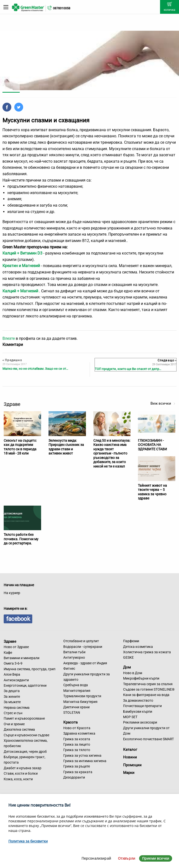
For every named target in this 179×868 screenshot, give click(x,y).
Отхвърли (127, 858)
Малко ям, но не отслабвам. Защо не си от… (35, 369)
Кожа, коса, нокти (18, 779)
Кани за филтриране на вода (146, 695)
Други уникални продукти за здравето (87, 677)
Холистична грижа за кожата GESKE (147, 655)
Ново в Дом (133, 673)
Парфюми (131, 641)
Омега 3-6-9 (13, 663)
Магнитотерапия (77, 691)
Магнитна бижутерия (80, 702)
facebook (18, 619)
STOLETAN (72, 712)
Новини (130, 757)
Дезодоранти (74, 777)
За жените (12, 697)
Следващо (167, 360)
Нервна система (17, 708)
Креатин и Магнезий (21, 266)
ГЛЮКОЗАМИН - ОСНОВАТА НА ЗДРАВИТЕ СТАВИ (152, 445)
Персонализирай (96, 858)
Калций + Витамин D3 (22, 253)
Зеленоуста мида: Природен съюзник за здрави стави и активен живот (66, 447)
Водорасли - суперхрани (83, 647)
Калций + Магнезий (20, 291)
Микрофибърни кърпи (141, 678)
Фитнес (69, 669)
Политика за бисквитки (28, 841)
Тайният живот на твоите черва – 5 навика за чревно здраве (152, 492)
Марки (129, 773)
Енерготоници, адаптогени (25, 685)
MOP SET (130, 717)
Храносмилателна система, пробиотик (26, 743)
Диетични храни (76, 707)
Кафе (8, 653)
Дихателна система (19, 729)
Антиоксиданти (16, 680)
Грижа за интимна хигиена (85, 761)
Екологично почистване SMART (148, 739)
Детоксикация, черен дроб (25, 752)
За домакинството (138, 700)
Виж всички (163, 403)
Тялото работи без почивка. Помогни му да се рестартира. (21, 539)
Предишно (12, 360)
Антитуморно (74, 657)
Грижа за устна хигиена (82, 755)
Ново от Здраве (16, 647)
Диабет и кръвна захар (23, 768)
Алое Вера (12, 674)
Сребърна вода (76, 685)
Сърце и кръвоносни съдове (26, 735)
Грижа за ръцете (77, 766)
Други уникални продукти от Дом (146, 731)
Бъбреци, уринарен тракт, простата (24, 760)
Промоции (132, 765)
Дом (127, 667)
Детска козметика (138, 647)
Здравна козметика (79, 733)
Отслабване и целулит (81, 641)
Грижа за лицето (77, 744)
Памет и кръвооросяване (24, 718)
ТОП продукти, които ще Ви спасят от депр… (128, 369)
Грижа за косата (77, 739)
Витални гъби (74, 652)
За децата (12, 691)
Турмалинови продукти (82, 696)
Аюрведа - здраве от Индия (85, 663)
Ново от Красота (77, 728)
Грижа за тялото (77, 750)
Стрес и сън (13, 713)
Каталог (130, 750)
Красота (70, 722)
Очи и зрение (14, 724)
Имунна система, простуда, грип (30, 669)
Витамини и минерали (22, 658)
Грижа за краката (78, 772)
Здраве (10, 641)
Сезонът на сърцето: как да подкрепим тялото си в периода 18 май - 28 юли (20, 447)
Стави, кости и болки (21, 773)
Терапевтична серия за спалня (148, 684)
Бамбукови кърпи (138, 711)
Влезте (9, 338)
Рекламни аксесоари (140, 722)
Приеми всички (156, 858)
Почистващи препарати (142, 706)
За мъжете (12, 702)
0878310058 (62, 8)
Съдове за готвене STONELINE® (149, 689)
